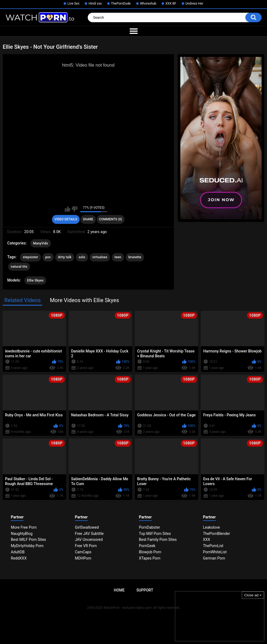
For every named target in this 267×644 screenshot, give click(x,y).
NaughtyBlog (22, 534)
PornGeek (147, 546)
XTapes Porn (150, 558)
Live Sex (73, 4)
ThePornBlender (217, 534)
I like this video (68, 209)
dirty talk (65, 257)
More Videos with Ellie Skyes (84, 300)
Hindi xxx (95, 4)
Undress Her (194, 4)
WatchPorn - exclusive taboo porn (128, 608)
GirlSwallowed (87, 527)
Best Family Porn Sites (158, 540)
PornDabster (149, 527)
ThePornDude (121, 4)
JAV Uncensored (89, 540)
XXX (207, 540)
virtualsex (100, 257)
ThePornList (213, 546)
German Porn (214, 558)
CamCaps (83, 552)
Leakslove (211, 527)
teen (118, 257)
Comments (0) (111, 219)
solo (82, 257)
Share (88, 219)
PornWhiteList (215, 552)
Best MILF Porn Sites (28, 540)
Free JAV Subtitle (89, 534)
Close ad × (253, 595)
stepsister (30, 257)
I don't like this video (75, 209)
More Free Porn (24, 527)
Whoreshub (148, 4)
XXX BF (171, 4)
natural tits (19, 267)
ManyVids (41, 243)
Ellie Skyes (35, 280)
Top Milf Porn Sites (155, 534)
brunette (135, 257)
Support (145, 590)
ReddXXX (19, 558)
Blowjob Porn (150, 552)
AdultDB (18, 552)
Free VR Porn (86, 546)
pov (48, 257)
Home (119, 590)
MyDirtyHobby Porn (27, 546)
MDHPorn (83, 558)
